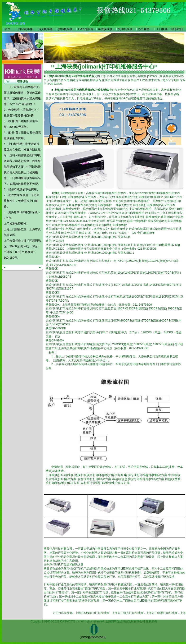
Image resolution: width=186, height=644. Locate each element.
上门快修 (162, 29)
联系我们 (177, 29)
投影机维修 (65, 29)
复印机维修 (125, 29)
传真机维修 (45, 29)
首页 (8, 29)
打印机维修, (66, 475)
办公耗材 (144, 29)
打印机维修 (26, 29)
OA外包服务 (86, 29)
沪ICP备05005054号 (93, 637)
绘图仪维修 (105, 29)
